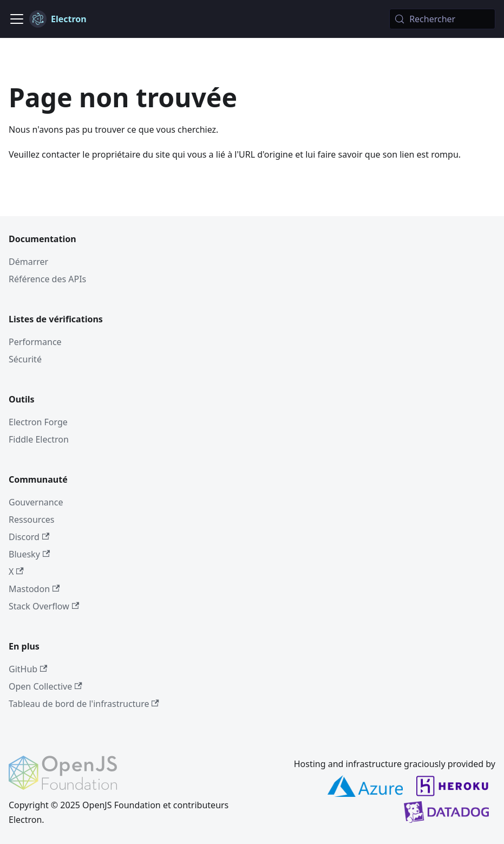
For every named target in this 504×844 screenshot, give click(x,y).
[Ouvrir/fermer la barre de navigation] (17, 19)
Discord (29, 537)
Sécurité (25, 359)
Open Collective (45, 686)
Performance (35, 342)
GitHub (28, 669)
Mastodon (34, 589)
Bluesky (29, 554)
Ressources (32, 520)
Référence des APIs (47, 279)
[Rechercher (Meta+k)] (442, 19)
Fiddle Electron (39, 439)
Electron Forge (38, 422)
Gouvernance (36, 502)
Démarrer (28, 262)
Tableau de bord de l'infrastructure (84, 704)
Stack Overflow (44, 606)
